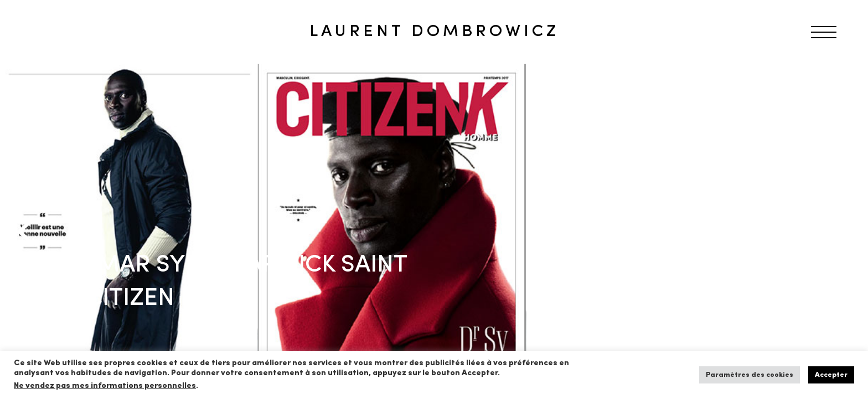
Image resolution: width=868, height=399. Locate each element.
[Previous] (28, 232)
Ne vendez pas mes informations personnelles (105, 386)
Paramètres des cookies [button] (750, 375)
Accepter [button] (831, 375)
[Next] (840, 232)
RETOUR (46, 85)
